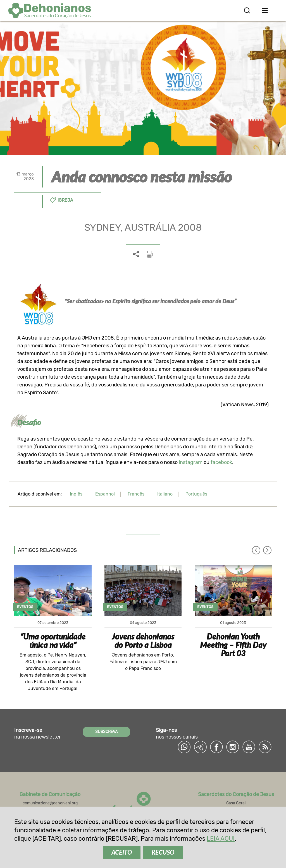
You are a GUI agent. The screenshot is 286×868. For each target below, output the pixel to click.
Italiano (165, 494)
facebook (221, 462)
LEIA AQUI (221, 839)
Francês (136, 494)
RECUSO (163, 852)
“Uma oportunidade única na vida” (53, 641)
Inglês (76, 494)
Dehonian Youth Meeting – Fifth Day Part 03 (233, 645)
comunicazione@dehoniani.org (50, 803)
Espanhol (105, 494)
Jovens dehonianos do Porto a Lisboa (143, 641)
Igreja (65, 200)
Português (196, 494)
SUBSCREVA (106, 732)
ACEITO (122, 852)
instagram (191, 462)
